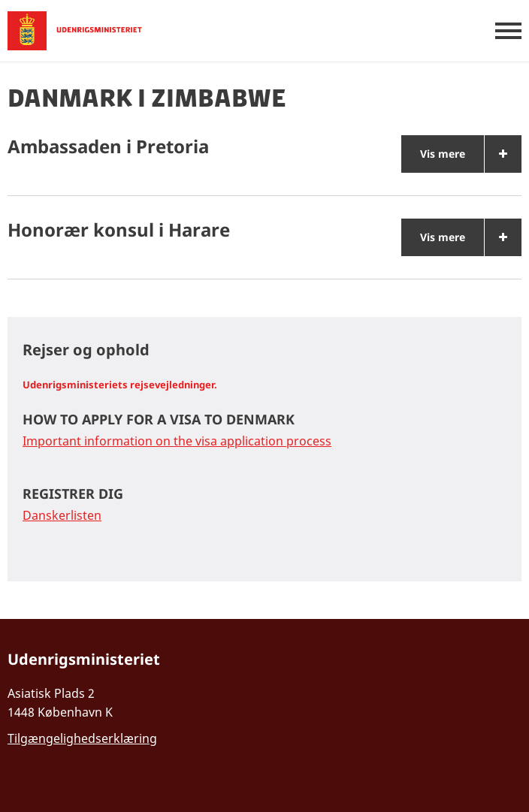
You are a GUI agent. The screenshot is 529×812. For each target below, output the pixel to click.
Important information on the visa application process (177, 441)
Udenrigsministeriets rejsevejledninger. (120, 385)
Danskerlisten (62, 515)
